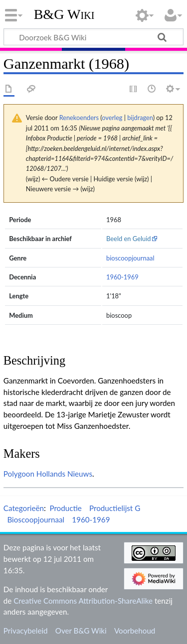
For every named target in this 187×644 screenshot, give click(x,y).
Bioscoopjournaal (36, 519)
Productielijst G (115, 508)
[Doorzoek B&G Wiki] (93, 37)
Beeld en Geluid (129, 239)
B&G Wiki (64, 14)
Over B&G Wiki (81, 631)
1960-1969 (122, 277)
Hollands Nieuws (64, 474)
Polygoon (19, 474)
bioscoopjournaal (130, 258)
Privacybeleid (26, 631)
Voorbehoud (135, 631)
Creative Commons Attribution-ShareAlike (83, 601)
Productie (65, 508)
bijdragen (140, 118)
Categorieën (24, 508)
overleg (112, 118)
